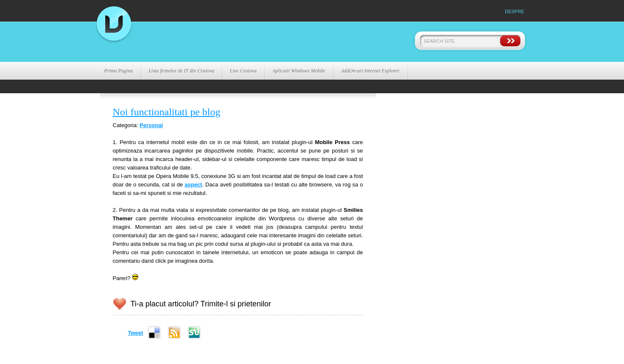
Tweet (136, 333)
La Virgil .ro (198, 42)
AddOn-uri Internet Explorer (370, 71)
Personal (151, 125)
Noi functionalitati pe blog (167, 112)
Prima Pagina (119, 71)
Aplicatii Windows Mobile (299, 71)
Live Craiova (243, 71)
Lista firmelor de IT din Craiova (181, 71)
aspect (193, 185)
